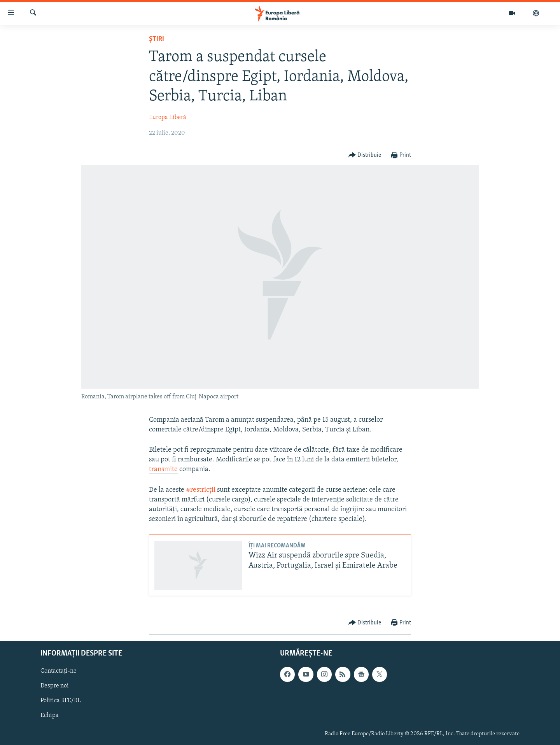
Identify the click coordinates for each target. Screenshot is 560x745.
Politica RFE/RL (61, 701)
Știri (157, 39)
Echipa (50, 715)
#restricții (201, 490)
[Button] (365, 155)
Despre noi (55, 686)
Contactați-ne (59, 671)
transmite (163, 469)
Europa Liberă (168, 117)
